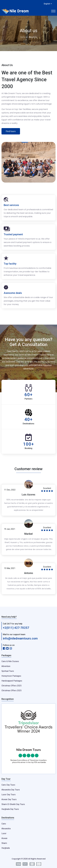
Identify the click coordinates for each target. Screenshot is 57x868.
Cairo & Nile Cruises (10, 661)
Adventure (6, 666)
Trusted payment (13, 234)
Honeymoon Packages (11, 676)
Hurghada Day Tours (10, 809)
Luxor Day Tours (9, 795)
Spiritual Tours (8, 671)
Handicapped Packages (12, 681)
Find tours (11, 131)
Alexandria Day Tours (11, 790)
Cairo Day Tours (8, 785)
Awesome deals (13, 293)
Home (23, 37)
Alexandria (6, 829)
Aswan (4, 838)
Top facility (10, 264)
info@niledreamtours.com (20, 638)
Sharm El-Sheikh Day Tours (13, 804)
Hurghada (6, 848)
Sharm (4, 843)
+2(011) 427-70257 (16, 628)
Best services (11, 205)
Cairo (4, 824)
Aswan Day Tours (9, 799)
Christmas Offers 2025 (11, 686)
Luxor (4, 833)
